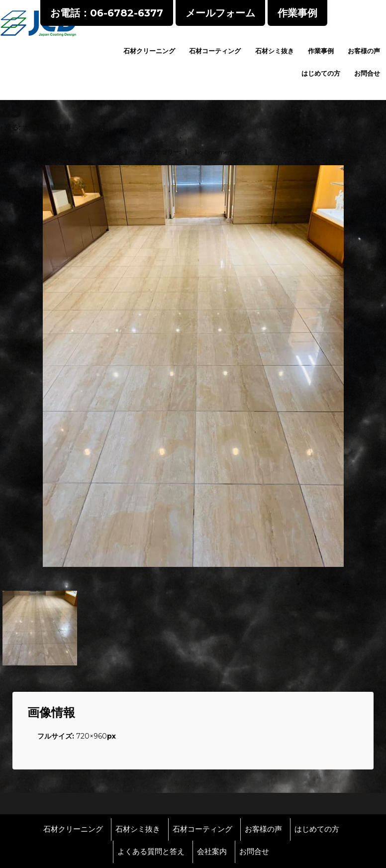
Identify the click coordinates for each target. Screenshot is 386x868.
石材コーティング (215, 51)
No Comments (216, 152)
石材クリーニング (149, 51)
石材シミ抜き (275, 51)
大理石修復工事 (47, 127)
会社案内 (212, 852)
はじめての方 (321, 73)
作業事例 (321, 51)
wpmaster (122, 152)
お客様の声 (364, 51)
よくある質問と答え (151, 852)
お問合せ (367, 73)
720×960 (92, 736)
